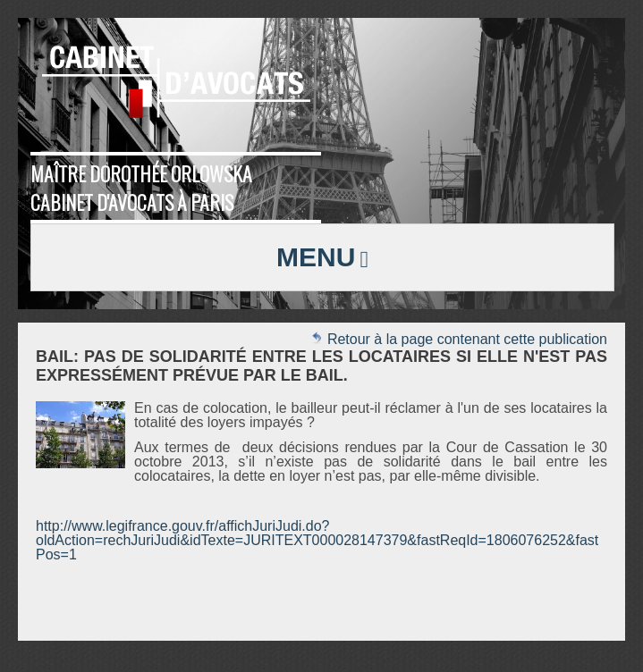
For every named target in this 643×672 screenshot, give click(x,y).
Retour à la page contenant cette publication (459, 339)
